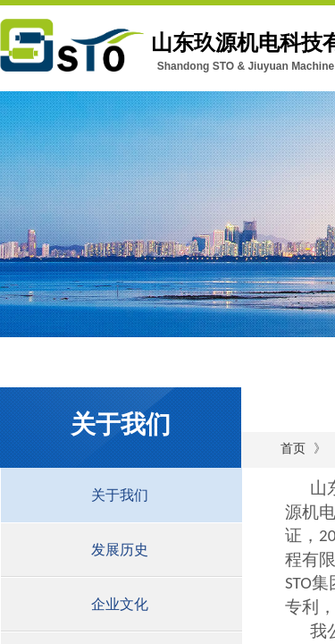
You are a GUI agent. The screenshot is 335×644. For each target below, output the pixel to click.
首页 (293, 449)
